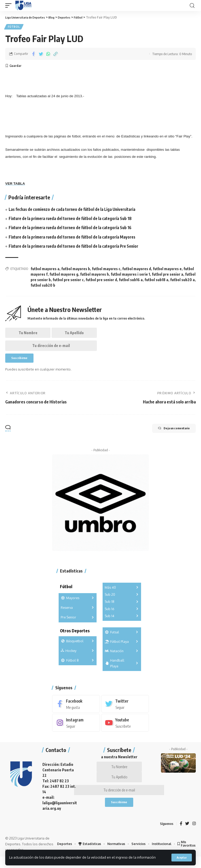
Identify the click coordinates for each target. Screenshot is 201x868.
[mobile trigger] (10, 5)
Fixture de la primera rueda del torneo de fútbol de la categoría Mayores (76, 238)
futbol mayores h (94, 276)
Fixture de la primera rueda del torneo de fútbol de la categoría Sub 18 (74, 220)
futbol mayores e (167, 270)
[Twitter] (125, 711)
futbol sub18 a (156, 281)
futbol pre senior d (101, 281)
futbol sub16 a (131, 281)
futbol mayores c (106, 270)
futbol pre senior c (68, 281)
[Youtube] (125, 730)
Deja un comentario (168, 436)
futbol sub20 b (43, 287)
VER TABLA (15, 185)
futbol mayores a (45, 270)
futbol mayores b (76, 270)
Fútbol (14, 27)
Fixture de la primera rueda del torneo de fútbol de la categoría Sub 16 (74, 229)
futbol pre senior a (167, 276)
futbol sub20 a (182, 281)
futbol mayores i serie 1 (130, 276)
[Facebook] (76, 711)
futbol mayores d (137, 270)
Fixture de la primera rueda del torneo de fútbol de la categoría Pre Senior (78, 247)
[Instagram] (76, 730)
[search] (192, 6)
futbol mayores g (64, 276)
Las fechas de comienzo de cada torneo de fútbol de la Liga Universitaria (76, 211)
